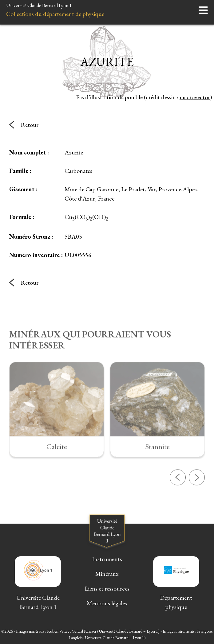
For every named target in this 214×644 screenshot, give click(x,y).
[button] (178, 496)
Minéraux (107, 574)
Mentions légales (107, 603)
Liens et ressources (107, 588)
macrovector (195, 97)
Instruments (107, 559)
